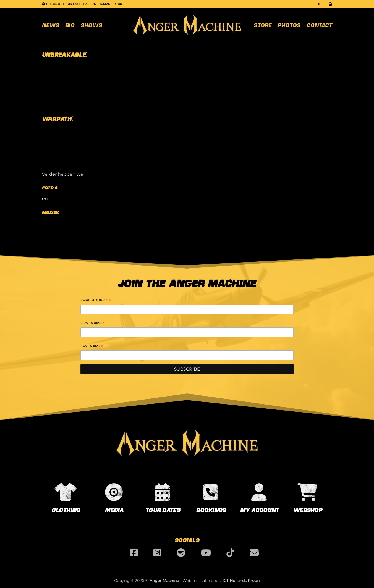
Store (263, 25)
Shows (91, 25)
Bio (70, 25)
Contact (319, 25)
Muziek (50, 212)
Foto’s (50, 188)
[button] (319, 4)
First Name (92, 324)
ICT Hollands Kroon (241, 581)
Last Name (92, 347)
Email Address (96, 301)
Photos (289, 25)
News (51, 25)
